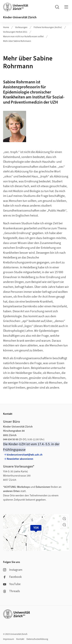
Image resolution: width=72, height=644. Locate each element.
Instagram (13, 570)
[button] (64, 519)
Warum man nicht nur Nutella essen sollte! (23, 37)
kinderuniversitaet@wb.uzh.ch (25, 455)
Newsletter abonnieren (20, 459)
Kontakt (20, 639)
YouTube (12, 584)
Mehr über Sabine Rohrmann (17, 41)
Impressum (9, 639)
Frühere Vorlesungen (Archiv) (48, 27)
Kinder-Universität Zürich (20, 17)
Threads (12, 591)
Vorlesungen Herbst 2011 (15, 32)
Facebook (12, 577)
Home (6, 27)
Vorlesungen (21, 27)
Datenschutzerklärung (37, 639)
